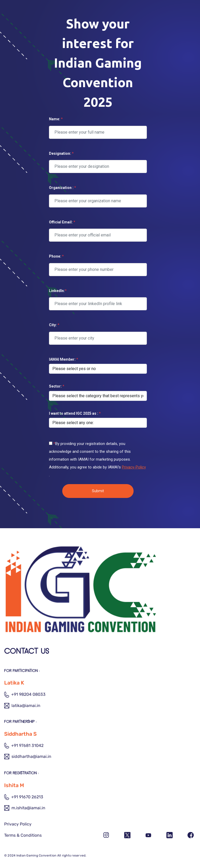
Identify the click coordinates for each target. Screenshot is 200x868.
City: (54, 325)
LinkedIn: (58, 291)
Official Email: (62, 222)
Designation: (61, 153)
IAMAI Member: (64, 359)
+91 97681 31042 (24, 746)
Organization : (63, 188)
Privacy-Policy (134, 467)
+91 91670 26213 (24, 797)
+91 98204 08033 (25, 694)
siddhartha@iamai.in (28, 757)
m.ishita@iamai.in (25, 808)
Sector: (57, 386)
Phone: (56, 256)
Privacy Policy (18, 824)
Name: (56, 119)
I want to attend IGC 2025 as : (75, 413)
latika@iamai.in (22, 706)
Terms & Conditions (23, 835)
